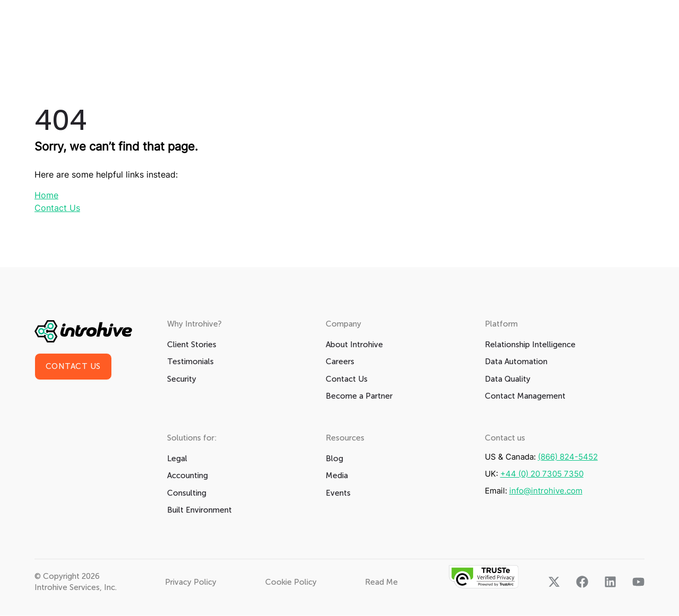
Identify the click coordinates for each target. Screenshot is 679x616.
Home (46, 196)
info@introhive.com (546, 491)
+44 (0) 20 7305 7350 (542, 474)
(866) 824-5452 (568, 457)
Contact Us (57, 208)
